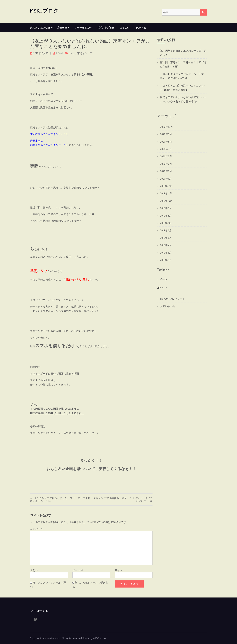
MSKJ (60, 53)
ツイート (162, 279)
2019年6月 (166, 230)
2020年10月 (166, 127)
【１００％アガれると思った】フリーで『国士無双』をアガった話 (60, 499)
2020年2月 (166, 171)
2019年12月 (166, 186)
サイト (119, 570)
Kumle (86, 638)
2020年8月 (166, 141)
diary (72, 53)
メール (78, 570)
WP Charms (99, 638)
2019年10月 (166, 201)
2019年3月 (166, 252)
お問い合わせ (168, 306)
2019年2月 (166, 260)
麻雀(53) (62, 27)
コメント (37, 528)
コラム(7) (125, 27)
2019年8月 (166, 215)
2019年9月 (166, 208)
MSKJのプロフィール (172, 299)
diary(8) (141, 27)
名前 (34, 570)
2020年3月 (166, 164)
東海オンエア (85, 53)
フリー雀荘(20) (83, 27)
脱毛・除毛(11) (106, 27)
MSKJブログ (44, 10)
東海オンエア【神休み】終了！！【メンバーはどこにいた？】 (123, 499)
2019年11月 (166, 193)
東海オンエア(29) (40, 27)
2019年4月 (166, 245)
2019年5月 (166, 238)
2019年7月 (166, 223)
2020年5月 (166, 156)
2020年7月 (166, 149)
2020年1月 (166, 178)
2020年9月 (166, 134)
